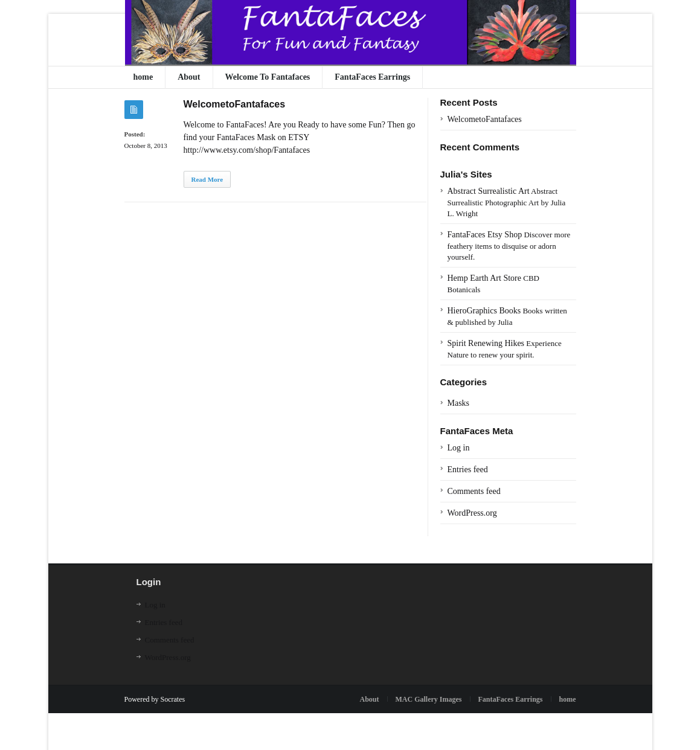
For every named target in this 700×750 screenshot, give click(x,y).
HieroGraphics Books (484, 311)
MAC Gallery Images (429, 699)
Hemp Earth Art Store (484, 278)
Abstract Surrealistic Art (489, 191)
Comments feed (474, 491)
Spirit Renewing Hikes (486, 343)
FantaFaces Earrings (372, 77)
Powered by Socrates (155, 699)
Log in (459, 448)
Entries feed (468, 470)
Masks (459, 403)
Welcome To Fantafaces (268, 77)
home (143, 77)
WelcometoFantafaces (235, 104)
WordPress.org (472, 513)
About (189, 77)
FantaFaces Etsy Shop (485, 235)
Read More (207, 179)
